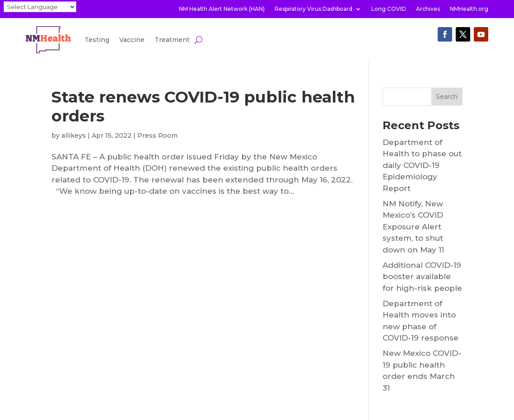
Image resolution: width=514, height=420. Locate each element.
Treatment (172, 40)
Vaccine (132, 40)
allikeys (74, 135)
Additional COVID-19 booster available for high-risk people (422, 277)
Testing (97, 40)
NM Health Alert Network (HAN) (222, 9)
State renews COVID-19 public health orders (203, 106)
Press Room (157, 135)
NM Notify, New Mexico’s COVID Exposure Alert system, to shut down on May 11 (413, 227)
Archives (428, 9)
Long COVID (389, 9)
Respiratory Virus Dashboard (313, 9)
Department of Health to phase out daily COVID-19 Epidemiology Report (422, 165)
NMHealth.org (469, 9)
